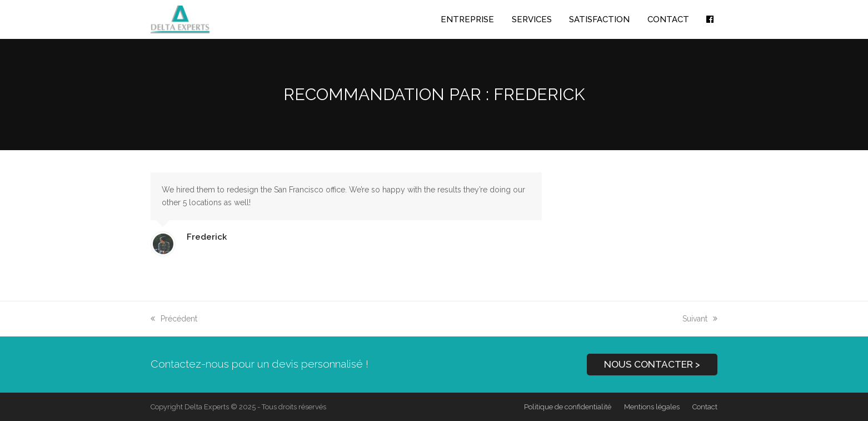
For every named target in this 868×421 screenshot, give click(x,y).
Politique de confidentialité (568, 407)
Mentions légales (652, 407)
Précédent (174, 319)
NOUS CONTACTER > (652, 364)
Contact (705, 407)
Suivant (700, 319)
